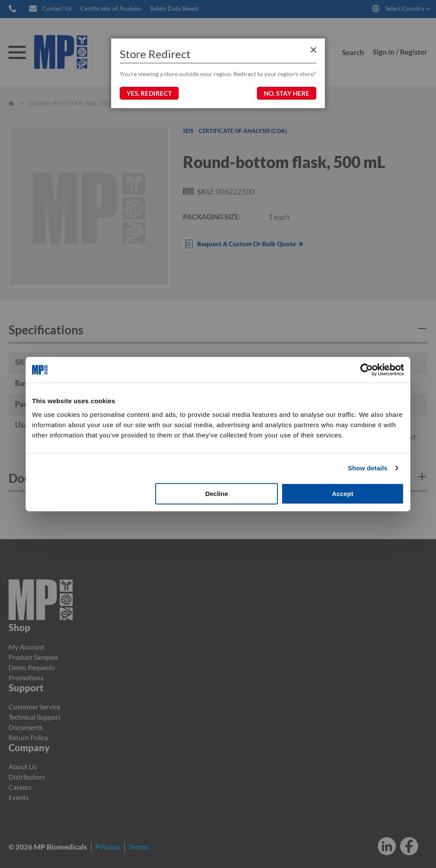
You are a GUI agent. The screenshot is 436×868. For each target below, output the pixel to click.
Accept (342, 493)
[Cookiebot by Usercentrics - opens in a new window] (367, 370)
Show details (368, 468)
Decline (217, 493)
